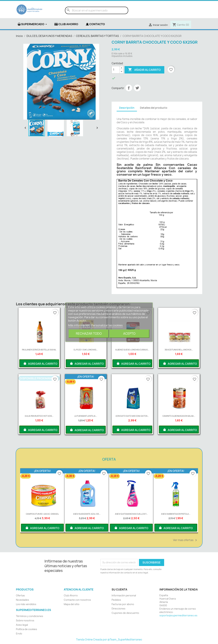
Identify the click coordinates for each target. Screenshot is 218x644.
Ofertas (20, 595)
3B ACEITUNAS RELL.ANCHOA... (179, 350)
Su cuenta (119, 589)
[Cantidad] (116, 70)
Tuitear (137, 88)
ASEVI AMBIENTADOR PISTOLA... (176, 514)
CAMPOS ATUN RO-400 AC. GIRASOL (42, 514)
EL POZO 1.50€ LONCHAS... (86, 350)
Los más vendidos (26, 604)
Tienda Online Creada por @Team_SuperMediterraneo (109, 640)
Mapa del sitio (72, 604)
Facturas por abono (123, 604)
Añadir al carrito (144, 70)
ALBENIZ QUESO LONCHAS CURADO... (132, 350)
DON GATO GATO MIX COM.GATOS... (132, 416)
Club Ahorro (71, 595)
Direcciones (118, 609)
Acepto (129, 334)
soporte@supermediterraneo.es (178, 615)
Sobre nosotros (25, 620)
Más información (79, 325)
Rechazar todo (89, 334)
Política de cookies (27, 629)
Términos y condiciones (30, 616)
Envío (19, 634)
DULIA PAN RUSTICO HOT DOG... (39, 416)
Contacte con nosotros (77, 600)
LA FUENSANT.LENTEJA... (86, 416)
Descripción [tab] (127, 108)
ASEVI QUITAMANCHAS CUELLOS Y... (131, 514)
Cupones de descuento (125, 613)
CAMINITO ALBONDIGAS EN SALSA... (179, 416)
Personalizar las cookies (107, 325)
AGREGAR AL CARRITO (40, 363)
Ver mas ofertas (186, 540)
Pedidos (116, 600)
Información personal (124, 595)
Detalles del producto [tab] (154, 108)
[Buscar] (96, 10)
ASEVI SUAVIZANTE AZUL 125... (87, 514)
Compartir (129, 88)
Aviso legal (22, 625)
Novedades (22, 600)
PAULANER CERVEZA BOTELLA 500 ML (39, 350)
